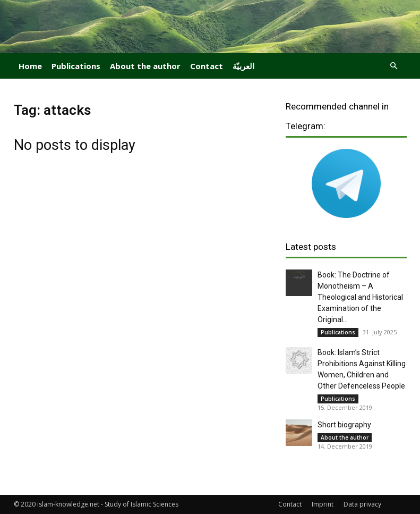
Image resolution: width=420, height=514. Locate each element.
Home (30, 66)
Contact (207, 66)
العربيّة (243, 66)
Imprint (323, 504)
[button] (394, 66)
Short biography (344, 425)
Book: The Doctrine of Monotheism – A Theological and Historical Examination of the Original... (360, 297)
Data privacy (362, 504)
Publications (76, 66)
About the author (145, 66)
